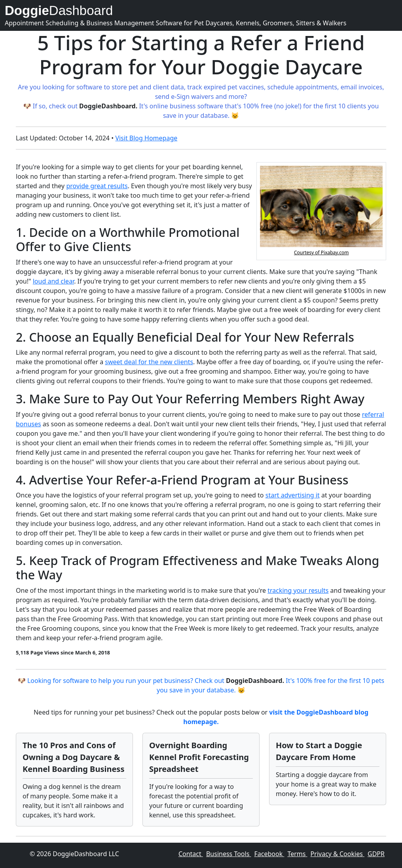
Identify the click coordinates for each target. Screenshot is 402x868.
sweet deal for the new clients (149, 362)
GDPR (376, 854)
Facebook (269, 854)
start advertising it (293, 495)
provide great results (97, 186)
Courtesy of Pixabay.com (321, 252)
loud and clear (53, 281)
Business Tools (229, 854)
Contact (191, 854)
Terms (297, 854)
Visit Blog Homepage (146, 138)
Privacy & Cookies (338, 854)
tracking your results (298, 590)
